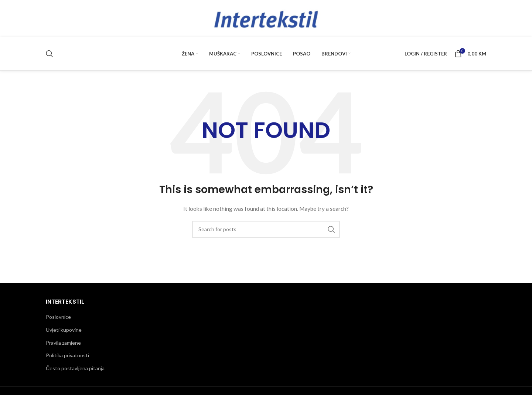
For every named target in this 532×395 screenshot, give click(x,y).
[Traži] (50, 54)
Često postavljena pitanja (75, 368)
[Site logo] (266, 18)
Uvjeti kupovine (64, 330)
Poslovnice (58, 317)
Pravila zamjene (63, 343)
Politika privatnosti (67, 355)
